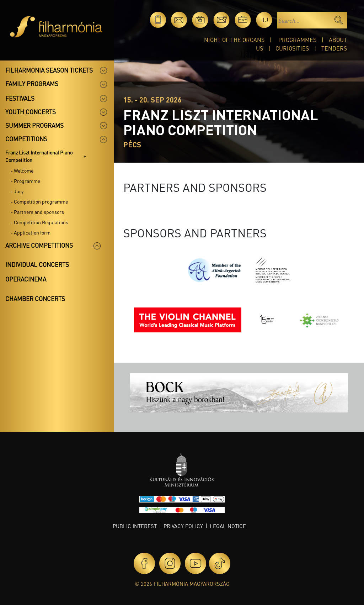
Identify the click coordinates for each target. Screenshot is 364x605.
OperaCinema (26, 279)
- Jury (17, 191)
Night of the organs (234, 40)
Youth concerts (31, 112)
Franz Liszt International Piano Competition (39, 156)
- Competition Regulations (39, 222)
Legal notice (228, 526)
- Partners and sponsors (37, 212)
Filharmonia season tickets (49, 70)
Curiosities (292, 48)
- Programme (25, 181)
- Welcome (22, 170)
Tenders (334, 48)
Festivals (20, 98)
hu (264, 20)
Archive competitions (39, 245)
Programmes (297, 40)
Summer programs (34, 125)
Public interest (135, 526)
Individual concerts (37, 264)
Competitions (26, 139)
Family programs (32, 84)
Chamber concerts (35, 299)
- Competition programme (39, 201)
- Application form (31, 232)
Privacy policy (183, 526)
